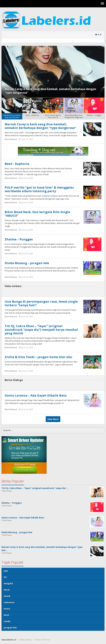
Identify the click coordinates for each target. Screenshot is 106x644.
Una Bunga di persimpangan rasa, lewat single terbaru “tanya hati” (41, 303)
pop (6, 571)
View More (53, 419)
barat (7, 590)
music (7, 609)
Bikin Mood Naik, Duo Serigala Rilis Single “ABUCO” (37, 214)
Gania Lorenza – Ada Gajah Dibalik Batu (36, 395)
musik (7, 596)
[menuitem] (12, 109)
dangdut (8, 583)
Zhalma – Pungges (19, 239)
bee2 (6, 615)
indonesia (9, 602)
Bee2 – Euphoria (17, 164)
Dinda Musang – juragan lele (27, 263)
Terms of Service (42, 640)
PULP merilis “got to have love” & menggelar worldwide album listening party (39, 189)
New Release (11, 139)
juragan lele (10, 628)
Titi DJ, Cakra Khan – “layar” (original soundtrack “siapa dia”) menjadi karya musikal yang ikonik (41, 330)
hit (5, 577)
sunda (7, 621)
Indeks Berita (25, 640)
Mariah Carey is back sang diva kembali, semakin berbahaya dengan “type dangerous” (40, 126)
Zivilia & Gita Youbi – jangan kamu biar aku (38, 357)
